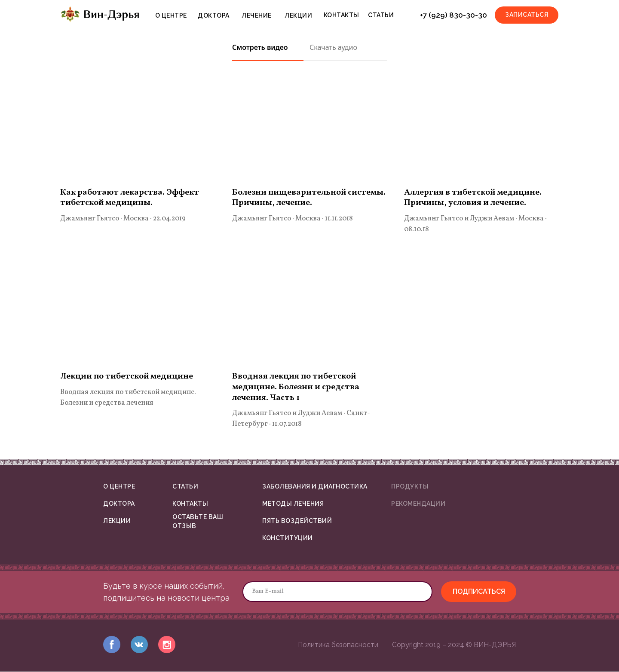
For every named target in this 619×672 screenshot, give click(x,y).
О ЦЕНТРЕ (171, 15)
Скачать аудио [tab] (333, 47)
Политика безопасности (338, 645)
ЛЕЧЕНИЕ (257, 15)
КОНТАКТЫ (342, 15)
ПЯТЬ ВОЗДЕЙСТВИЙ (297, 521)
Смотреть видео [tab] (260, 47)
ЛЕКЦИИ (298, 15)
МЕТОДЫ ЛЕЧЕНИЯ (293, 504)
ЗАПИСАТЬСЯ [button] (527, 15)
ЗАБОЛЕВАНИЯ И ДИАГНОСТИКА (315, 487)
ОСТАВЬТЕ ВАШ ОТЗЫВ (198, 522)
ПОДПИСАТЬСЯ (479, 592)
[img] (112, 645)
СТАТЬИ (381, 15)
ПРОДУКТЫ (410, 487)
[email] (337, 592)
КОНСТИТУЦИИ (288, 538)
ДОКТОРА (214, 15)
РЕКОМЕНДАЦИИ (418, 504)
